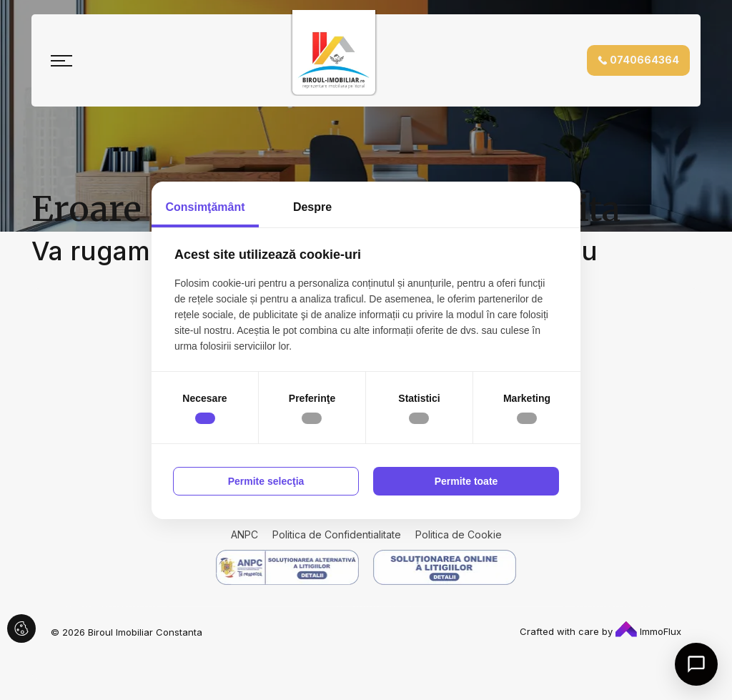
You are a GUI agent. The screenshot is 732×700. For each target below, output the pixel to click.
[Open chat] (696, 664)
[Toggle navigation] (61, 61)
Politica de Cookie (459, 534)
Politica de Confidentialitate (337, 534)
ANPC (244, 534)
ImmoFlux (648, 631)
